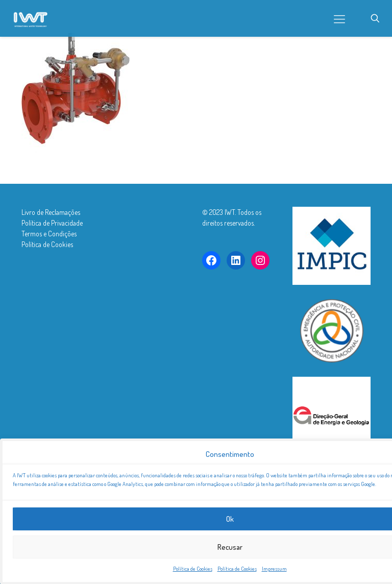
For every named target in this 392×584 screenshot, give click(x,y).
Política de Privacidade (52, 223)
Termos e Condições (49, 234)
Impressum (274, 572)
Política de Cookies (193, 572)
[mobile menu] (339, 18)
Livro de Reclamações (51, 212)
